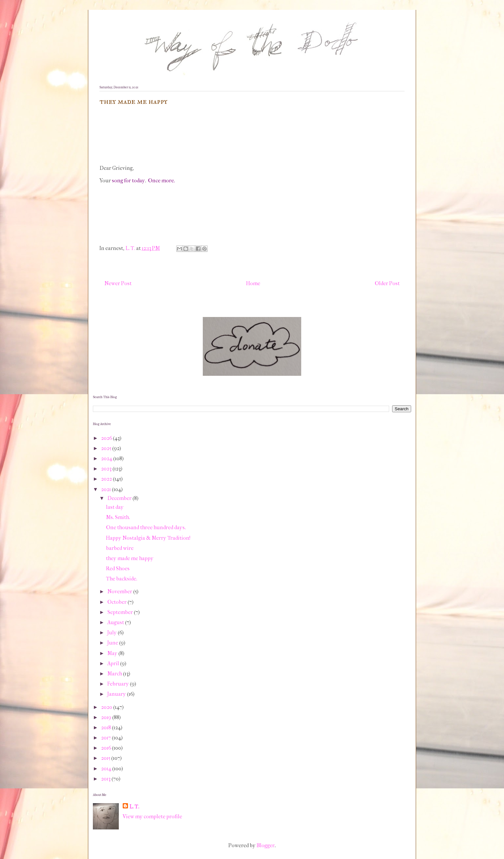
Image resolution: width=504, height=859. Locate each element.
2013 (106, 779)
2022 (107, 479)
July (113, 633)
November (120, 591)
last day (115, 507)
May (113, 653)
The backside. (122, 579)
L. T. (134, 807)
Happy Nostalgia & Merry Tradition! (148, 538)
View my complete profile (152, 816)
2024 (107, 458)
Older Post (387, 283)
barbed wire (120, 548)
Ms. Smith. (118, 517)
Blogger (266, 845)
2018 (106, 727)
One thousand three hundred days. (146, 527)
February (119, 684)
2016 (106, 748)
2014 (107, 769)
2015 (106, 758)
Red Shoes (118, 568)
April (114, 663)
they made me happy (130, 558)
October (117, 602)
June (113, 643)
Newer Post (118, 283)
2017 (106, 738)
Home (253, 283)
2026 (107, 438)
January (117, 694)
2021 (106, 489)
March (115, 674)
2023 (107, 469)
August (116, 622)
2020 (107, 707)
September (121, 612)
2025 (107, 448)
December (120, 498)
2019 (107, 717)
